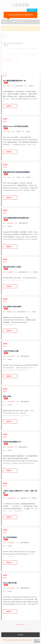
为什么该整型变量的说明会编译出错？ (16, 218)
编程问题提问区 (23, 223)
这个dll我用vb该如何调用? (12, 307)
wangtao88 (10, 223)
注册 (9, 640)
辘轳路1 (10, 312)
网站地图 (15, 640)
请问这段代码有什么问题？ (13, 267)
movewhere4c (11, 356)
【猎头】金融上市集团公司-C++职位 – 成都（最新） (20, 492)
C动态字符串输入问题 (11, 351)
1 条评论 (34, 312)
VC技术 (18, 132)
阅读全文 (9, 106)
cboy (9, 86)
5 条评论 (35, 272)
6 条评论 (31, 86)
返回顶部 (20, 635)
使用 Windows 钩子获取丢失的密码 (16, 126)
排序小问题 (7, 396)
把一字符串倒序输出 (10, 537)
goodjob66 (10, 272)
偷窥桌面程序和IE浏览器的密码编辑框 (16, 172)
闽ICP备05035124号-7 (26, 640)
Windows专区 (19, 86)
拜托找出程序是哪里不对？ (13, 442)
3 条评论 (10, 360)
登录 (5, 640)
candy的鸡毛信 (11, 498)
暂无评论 (34, 498)
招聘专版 (24, 498)
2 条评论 (28, 132)
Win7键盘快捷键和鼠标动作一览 (14, 81)
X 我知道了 (32, 10)
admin (9, 132)
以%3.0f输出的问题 (10, 583)
